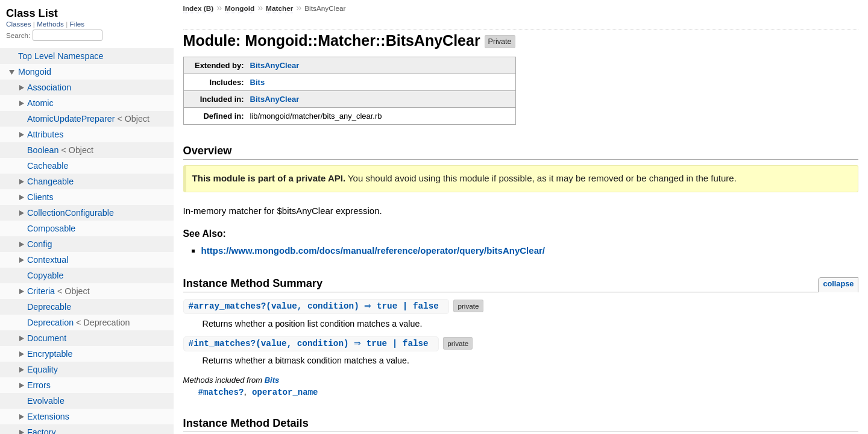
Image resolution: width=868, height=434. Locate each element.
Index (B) (199, 8)
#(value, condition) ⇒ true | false (318, 306)
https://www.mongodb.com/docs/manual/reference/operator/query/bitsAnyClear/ (373, 250)
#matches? (221, 392)
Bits (258, 82)
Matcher (279, 8)
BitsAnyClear (275, 65)
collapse (838, 284)
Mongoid (240, 8)
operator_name (285, 392)
